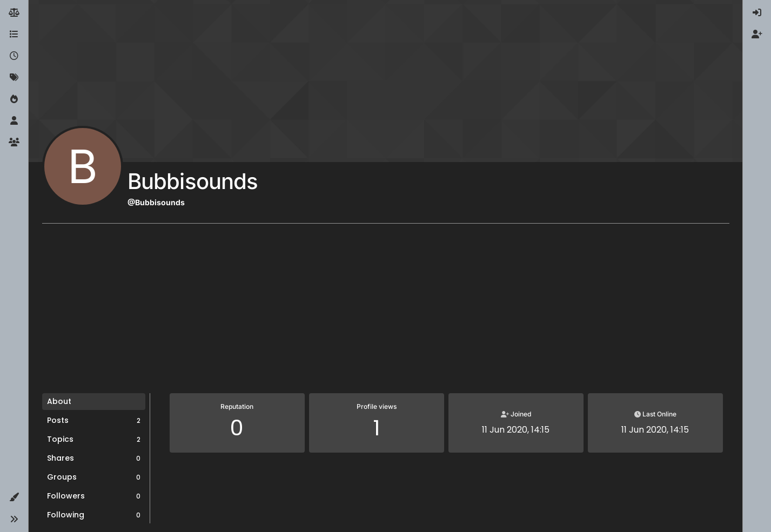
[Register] (757, 35)
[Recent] (14, 56)
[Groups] (14, 143)
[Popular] (14, 99)
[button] (14, 497)
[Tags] (14, 78)
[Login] (757, 13)
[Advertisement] (386, 312)
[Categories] (14, 35)
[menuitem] (757, 13)
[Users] (14, 121)
